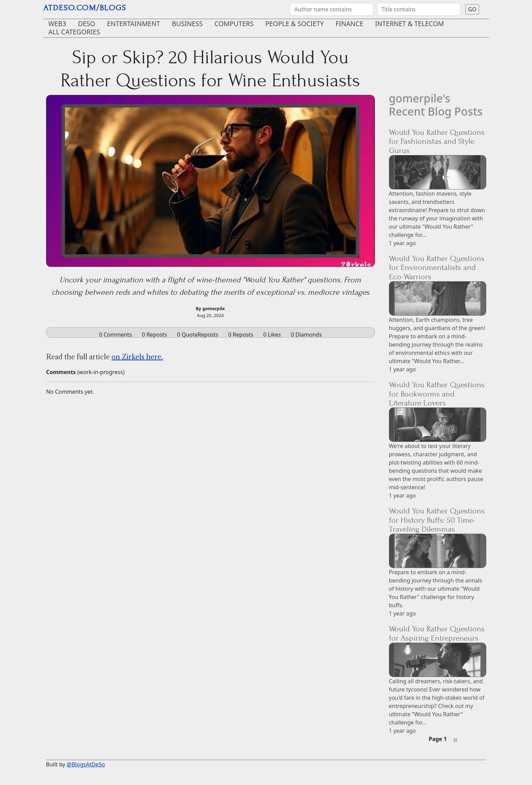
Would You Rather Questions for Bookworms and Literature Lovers (437, 394)
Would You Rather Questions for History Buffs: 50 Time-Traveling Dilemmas (437, 520)
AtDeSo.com (70, 8)
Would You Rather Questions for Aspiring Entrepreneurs (437, 633)
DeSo (87, 24)
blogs (113, 8)
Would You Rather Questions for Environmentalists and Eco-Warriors (437, 268)
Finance (350, 24)
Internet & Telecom (410, 24)
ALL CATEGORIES (74, 32)
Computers (234, 24)
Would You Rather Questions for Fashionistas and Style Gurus (437, 141)
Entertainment (134, 24)
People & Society (295, 24)
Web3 (57, 24)
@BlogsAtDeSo (86, 764)
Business (187, 24)
